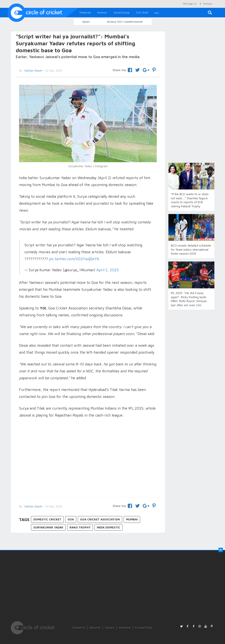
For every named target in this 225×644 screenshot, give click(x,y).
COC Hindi (142, 12)
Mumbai (132, 519)
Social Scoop (122, 12)
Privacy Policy (143, 627)
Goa (71, 519)
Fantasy (208, 4)
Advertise (125, 627)
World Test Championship (125, 22)
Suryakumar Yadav (48, 527)
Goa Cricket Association (100, 519)
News (86, 22)
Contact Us (79, 627)
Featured (85, 12)
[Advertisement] (88, 458)
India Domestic (108, 527)
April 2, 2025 (108, 270)
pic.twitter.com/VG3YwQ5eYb (74, 259)
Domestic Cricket (47, 519)
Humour (102, 12)
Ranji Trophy (80, 527)
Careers (110, 627)
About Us (95, 627)
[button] (157, 13)
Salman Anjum (33, 506)
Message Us (190, 4)
